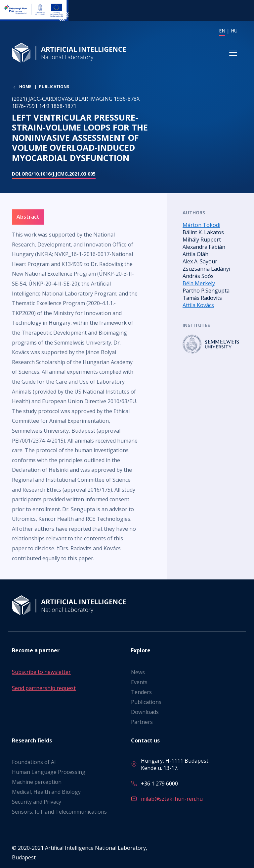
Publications (54, 88)
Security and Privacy (37, 802)
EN (222, 31)
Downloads (145, 712)
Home (25, 88)
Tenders (141, 692)
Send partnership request (44, 688)
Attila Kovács (198, 305)
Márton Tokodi (201, 225)
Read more (212, 345)
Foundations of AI (34, 762)
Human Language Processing (49, 772)
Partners (142, 722)
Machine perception (37, 782)
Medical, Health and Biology (46, 792)
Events (139, 682)
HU (234, 31)
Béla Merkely (199, 284)
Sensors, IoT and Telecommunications (59, 812)
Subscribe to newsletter (41, 672)
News (138, 672)
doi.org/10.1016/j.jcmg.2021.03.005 (54, 175)
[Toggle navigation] (233, 53)
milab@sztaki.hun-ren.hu (172, 799)
